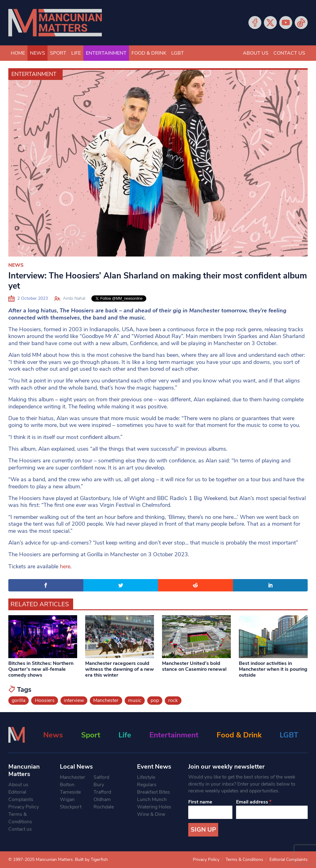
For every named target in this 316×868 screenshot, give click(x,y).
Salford (101, 777)
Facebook (255, 23)
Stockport (71, 807)
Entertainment (106, 53)
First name (200, 802)
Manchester (106, 700)
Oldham (102, 799)
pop (155, 700)
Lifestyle (146, 777)
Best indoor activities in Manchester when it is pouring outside (273, 669)
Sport (58, 53)
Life (76, 53)
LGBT (178, 53)
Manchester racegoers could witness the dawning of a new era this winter (120, 669)
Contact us (289, 53)
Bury (99, 785)
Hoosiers (45, 700)
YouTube (286, 23)
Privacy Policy (24, 807)
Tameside (70, 792)
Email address (254, 802)
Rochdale (104, 807)
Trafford (102, 792)
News (37, 53)
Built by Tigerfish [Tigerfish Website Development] (91, 860)
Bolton (67, 785)
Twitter (270, 23)
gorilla (19, 700)
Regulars (147, 785)
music (135, 700)
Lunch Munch (152, 799)
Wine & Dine (151, 814)
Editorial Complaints (21, 796)
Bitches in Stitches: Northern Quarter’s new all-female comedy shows (41, 669)
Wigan (67, 799)
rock (173, 700)
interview (74, 700)
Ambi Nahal (74, 298)
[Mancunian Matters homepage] (55, 23)
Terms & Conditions (20, 818)
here (65, 566)
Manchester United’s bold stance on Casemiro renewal (194, 666)
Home (18, 53)
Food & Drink (149, 53)
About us (256, 53)
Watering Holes (154, 807)
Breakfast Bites (154, 792)
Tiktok (301, 23)
